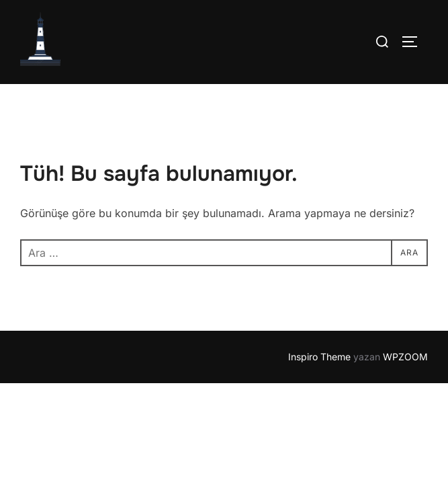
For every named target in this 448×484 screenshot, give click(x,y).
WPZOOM (405, 357)
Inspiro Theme (319, 357)
